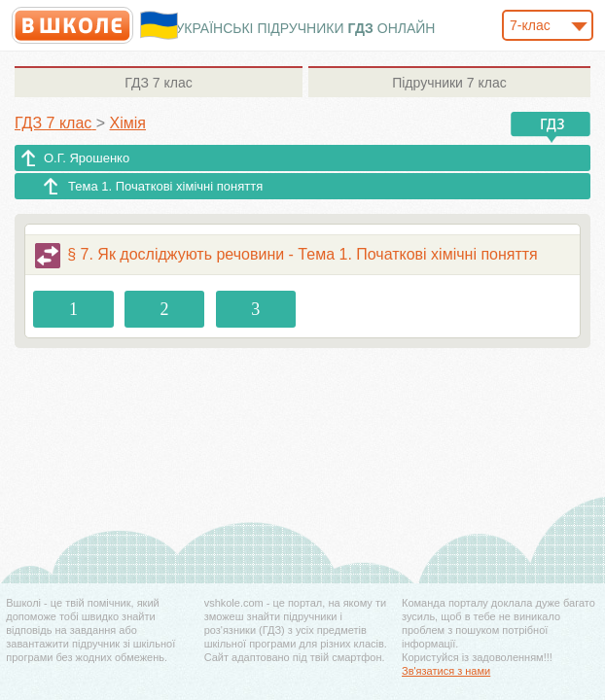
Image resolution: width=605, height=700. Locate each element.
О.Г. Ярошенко (87, 158)
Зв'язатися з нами (446, 671)
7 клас (158, 83)
